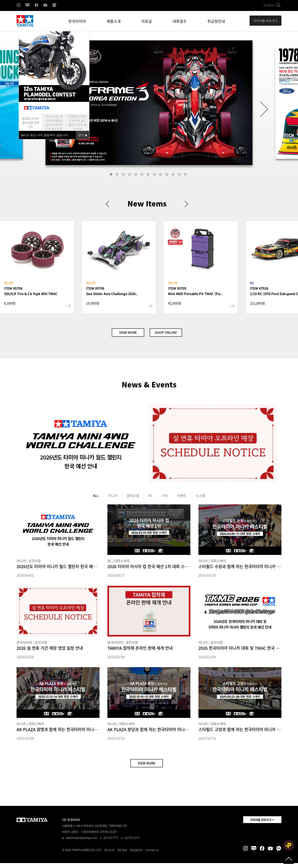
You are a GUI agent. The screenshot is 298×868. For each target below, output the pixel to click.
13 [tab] (186, 175)
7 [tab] (149, 175)
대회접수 (180, 21)
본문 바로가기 (0, 0)
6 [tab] (143, 175)
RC (150, 498)
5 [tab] (137, 175)
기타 (165, 498)
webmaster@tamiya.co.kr (82, 843)
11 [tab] (174, 175)
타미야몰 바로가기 (261, 825)
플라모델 (133, 498)
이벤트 (182, 498)
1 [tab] (112, 175)
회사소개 (109, 855)
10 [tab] (168, 175)
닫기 (83, 135)
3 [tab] (124, 175)
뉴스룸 (200, 498)
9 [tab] (161, 175)
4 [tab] (130, 175)
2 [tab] (118, 175)
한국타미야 (77, 21)
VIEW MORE (124, 334)
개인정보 (122, 855)
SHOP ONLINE (170, 334)
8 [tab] (155, 175)
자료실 (147, 21)
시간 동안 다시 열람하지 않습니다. (45, 135)
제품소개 (114, 21)
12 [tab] (180, 175)
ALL (96, 498)
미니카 (113, 498)
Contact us (152, 855)
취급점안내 (216, 21)
